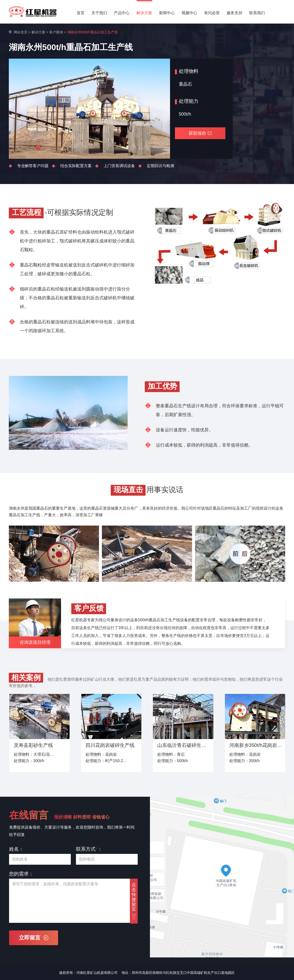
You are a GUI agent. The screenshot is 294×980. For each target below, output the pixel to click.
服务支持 (234, 13)
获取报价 (200, 133)
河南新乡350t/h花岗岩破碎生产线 (256, 745)
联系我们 (257, 13)
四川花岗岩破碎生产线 (110, 745)
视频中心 (189, 13)
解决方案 (144, 13)
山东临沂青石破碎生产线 (184, 745)
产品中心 (122, 13)
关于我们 (99, 13)
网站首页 (21, 32)
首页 (81, 13)
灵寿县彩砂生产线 (33, 745)
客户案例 (56, 32)
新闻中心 (167, 13)
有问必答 (212, 13)
